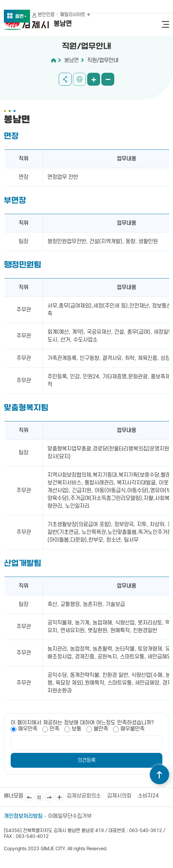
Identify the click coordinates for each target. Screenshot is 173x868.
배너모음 (59, 797)
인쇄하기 (79, 79)
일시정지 (39, 797)
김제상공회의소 (84, 796)
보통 (76, 729)
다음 (49, 797)
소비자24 (148, 796)
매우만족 (28, 729)
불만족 (101, 729)
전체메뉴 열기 (165, 24)
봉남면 (71, 60)
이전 (29, 797)
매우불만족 (132, 729)
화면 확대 (94, 79)
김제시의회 (119, 796)
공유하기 (65, 79)
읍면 (21, 17)
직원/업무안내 (103, 60)
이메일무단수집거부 (70, 816)
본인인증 (46, 15)
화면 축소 (108, 79)
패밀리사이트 (75, 15)
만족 (55, 729)
